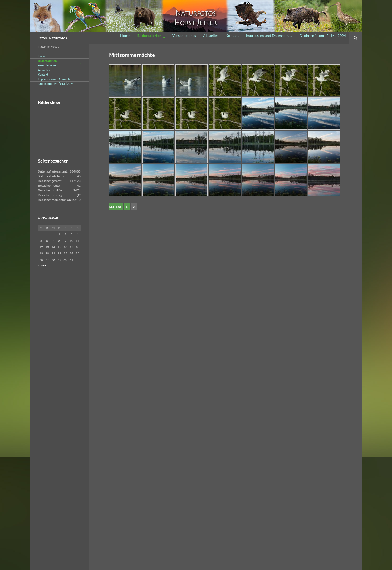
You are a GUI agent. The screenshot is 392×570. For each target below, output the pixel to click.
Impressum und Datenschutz (269, 35)
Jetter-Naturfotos (52, 38)
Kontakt (232, 35)
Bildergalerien (149, 35)
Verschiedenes (184, 35)
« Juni (42, 265)
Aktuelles (211, 35)
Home (125, 35)
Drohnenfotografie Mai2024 (323, 35)
